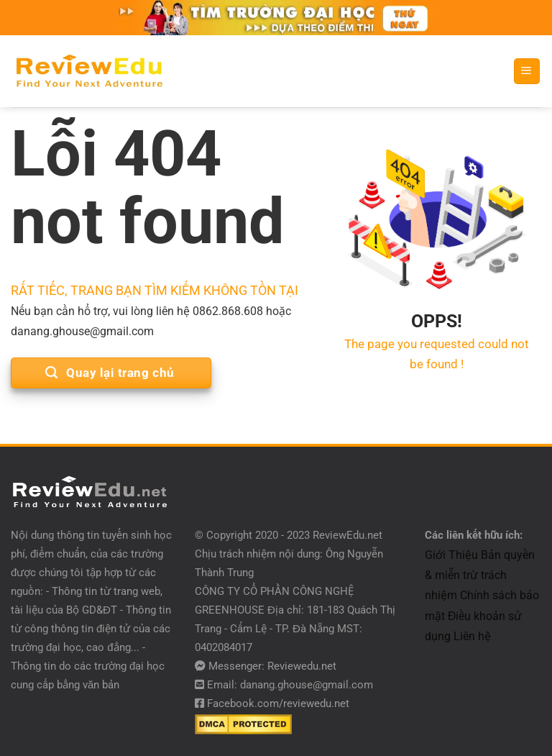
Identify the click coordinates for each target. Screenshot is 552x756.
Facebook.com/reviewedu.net (278, 703)
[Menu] (527, 71)
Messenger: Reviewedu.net (272, 666)
